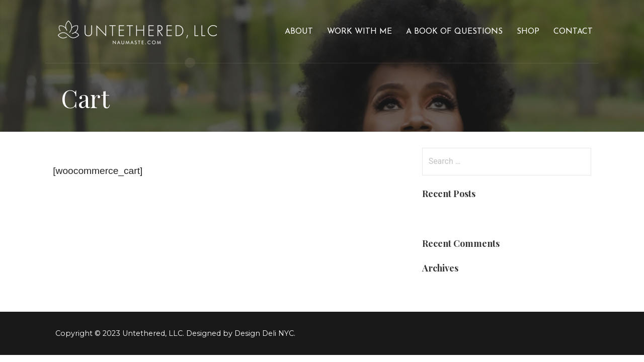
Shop (528, 32)
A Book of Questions (454, 32)
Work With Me (359, 32)
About (299, 32)
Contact (573, 32)
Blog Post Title (452, 215)
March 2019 (445, 290)
